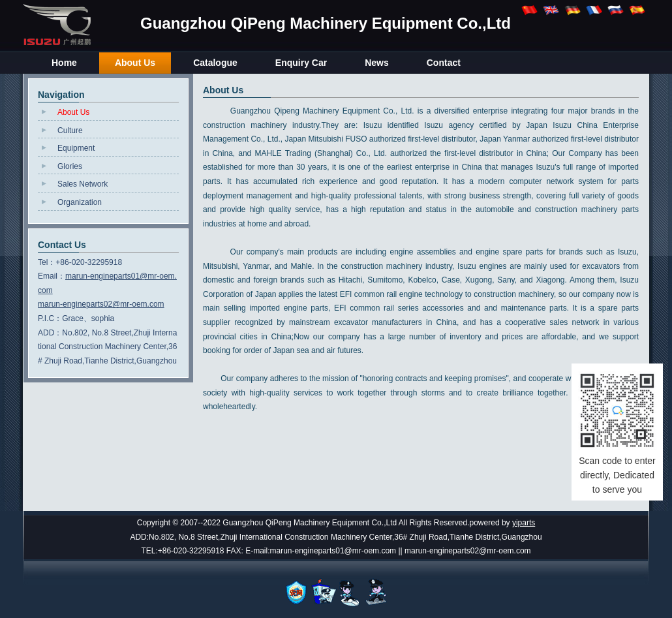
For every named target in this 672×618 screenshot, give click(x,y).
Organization (80, 202)
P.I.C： (50, 318)
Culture (70, 131)
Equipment (76, 148)
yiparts (524, 523)
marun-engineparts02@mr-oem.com (101, 304)
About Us (73, 112)
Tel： (47, 262)
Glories (70, 166)
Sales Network (83, 184)
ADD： (50, 333)
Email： (52, 276)
